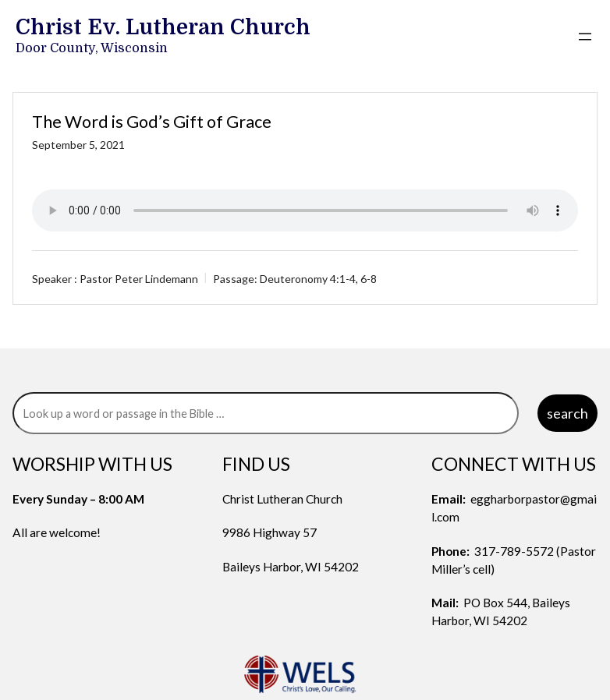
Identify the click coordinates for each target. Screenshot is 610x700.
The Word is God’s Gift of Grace (152, 122)
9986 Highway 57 (270, 532)
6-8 (369, 279)
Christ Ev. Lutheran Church (163, 27)
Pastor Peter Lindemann (139, 279)
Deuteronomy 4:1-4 (308, 279)
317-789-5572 (514, 551)
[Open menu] (585, 37)
